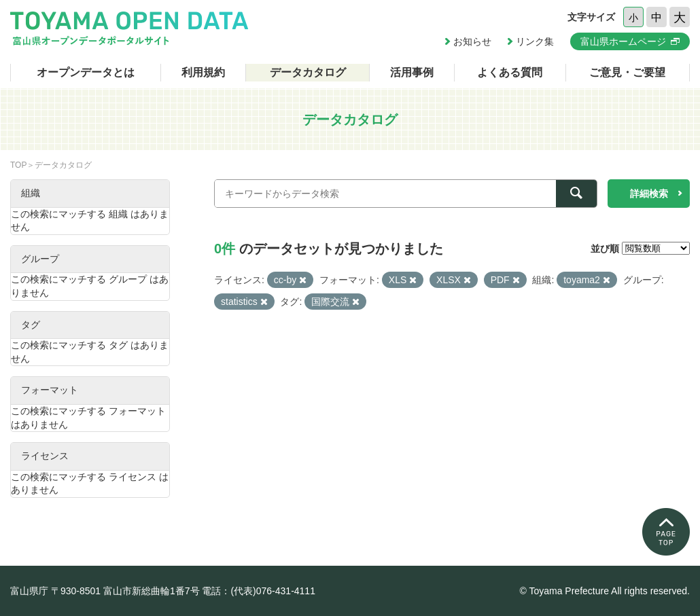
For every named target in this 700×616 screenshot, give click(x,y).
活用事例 (412, 72)
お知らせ (472, 41)
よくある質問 (510, 72)
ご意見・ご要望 (627, 72)
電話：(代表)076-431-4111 (259, 591)
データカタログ (308, 72)
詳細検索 (649, 194)
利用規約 (203, 72)
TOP (18, 165)
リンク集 (535, 41)
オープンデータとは (86, 72)
